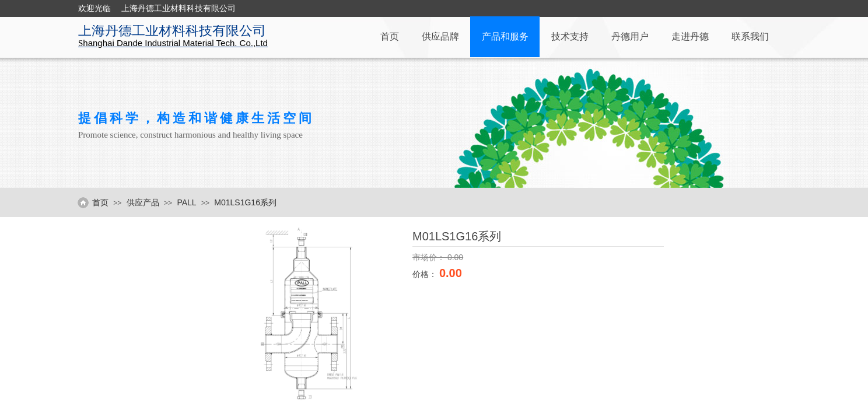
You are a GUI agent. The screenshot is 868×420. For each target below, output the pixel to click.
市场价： (430, 257)
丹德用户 (630, 36)
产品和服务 (505, 36)
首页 (390, 36)
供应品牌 (440, 36)
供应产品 (143, 202)
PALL (186, 202)
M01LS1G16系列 (245, 202)
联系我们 (750, 36)
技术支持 (570, 36)
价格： (426, 274)
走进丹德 (690, 36)
